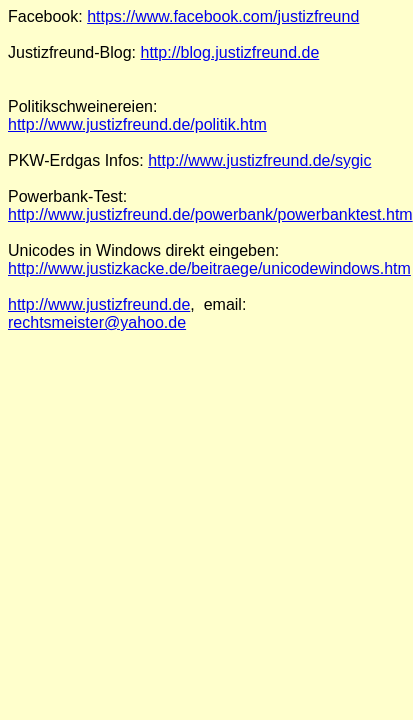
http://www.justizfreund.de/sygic (259, 160)
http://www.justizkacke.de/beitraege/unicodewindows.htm (209, 268)
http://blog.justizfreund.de (230, 52)
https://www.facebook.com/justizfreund (223, 16)
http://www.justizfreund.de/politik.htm (137, 124)
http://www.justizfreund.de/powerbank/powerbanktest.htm (210, 214)
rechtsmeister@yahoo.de (97, 322)
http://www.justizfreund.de (99, 304)
